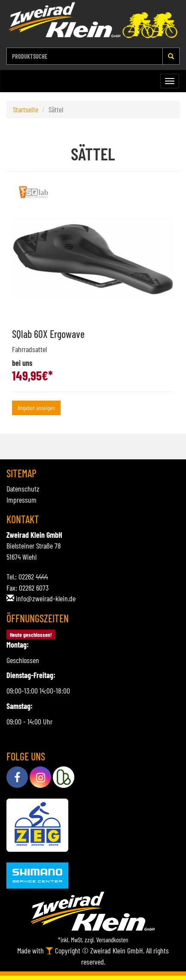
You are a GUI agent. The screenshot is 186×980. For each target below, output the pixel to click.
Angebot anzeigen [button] (36, 408)
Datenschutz (23, 488)
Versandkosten (112, 940)
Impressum (21, 500)
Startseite (26, 109)
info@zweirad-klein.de (46, 598)
